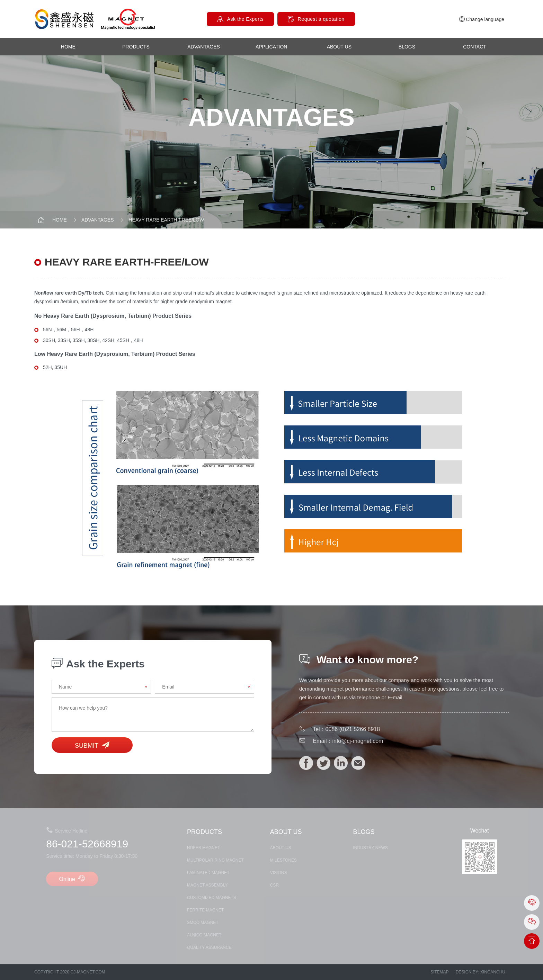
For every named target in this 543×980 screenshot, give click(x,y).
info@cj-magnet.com (358, 741)
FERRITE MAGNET (205, 910)
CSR (274, 885)
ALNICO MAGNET (204, 935)
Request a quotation (321, 19)
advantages (204, 47)
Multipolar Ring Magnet (215, 860)
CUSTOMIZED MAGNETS (212, 898)
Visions (279, 873)
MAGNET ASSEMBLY (207, 885)
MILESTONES (283, 860)
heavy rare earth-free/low (161, 220)
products (136, 47)
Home (68, 47)
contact (475, 47)
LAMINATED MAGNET (208, 873)
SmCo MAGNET (203, 923)
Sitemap (440, 972)
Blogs (407, 47)
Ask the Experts (246, 19)
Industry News (371, 848)
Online (72, 878)
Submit (92, 745)
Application (271, 47)
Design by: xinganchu (480, 972)
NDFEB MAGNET (203, 848)
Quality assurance (209, 947)
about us (339, 47)
